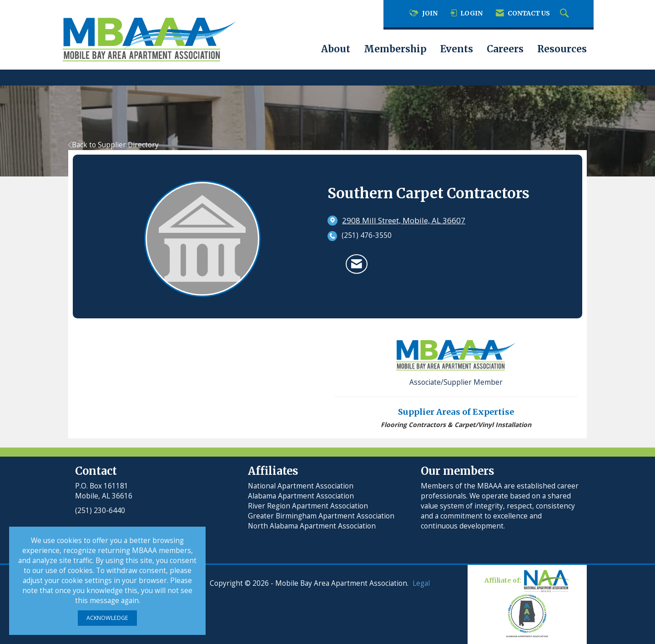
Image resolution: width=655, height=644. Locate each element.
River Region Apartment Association (308, 506)
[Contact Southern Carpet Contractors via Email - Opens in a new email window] (357, 264)
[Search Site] (565, 14)
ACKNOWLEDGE (107, 618)
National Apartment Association (301, 486)
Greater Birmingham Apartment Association (321, 516)
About (336, 49)
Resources (562, 49)
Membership (395, 49)
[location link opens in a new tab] (404, 221)
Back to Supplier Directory (113, 145)
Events (457, 49)
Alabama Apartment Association (301, 496)
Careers (505, 49)
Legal (421, 583)
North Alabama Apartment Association (313, 526)
